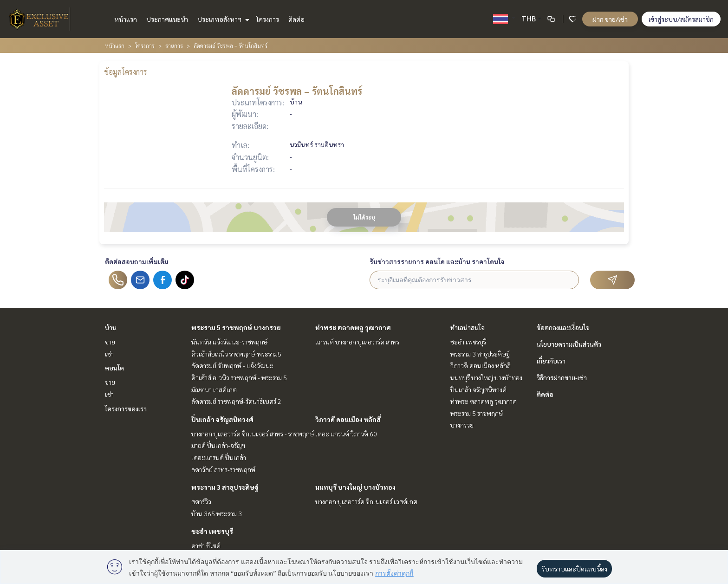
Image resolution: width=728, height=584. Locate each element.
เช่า (109, 354)
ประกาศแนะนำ (167, 19)
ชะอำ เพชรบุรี (212, 531)
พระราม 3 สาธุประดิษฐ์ (225, 487)
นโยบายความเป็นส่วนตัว (569, 344)
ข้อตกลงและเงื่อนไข (563, 327)
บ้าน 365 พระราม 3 (217, 513)
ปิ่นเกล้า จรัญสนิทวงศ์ (222, 419)
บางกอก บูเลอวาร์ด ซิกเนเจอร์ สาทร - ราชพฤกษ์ (253, 434)
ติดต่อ (296, 19)
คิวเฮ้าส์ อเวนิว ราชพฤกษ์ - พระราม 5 (239, 377)
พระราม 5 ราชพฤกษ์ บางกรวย (236, 327)
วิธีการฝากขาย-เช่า (562, 377)
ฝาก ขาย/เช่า (610, 19)
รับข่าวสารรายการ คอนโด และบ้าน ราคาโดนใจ (437, 261)
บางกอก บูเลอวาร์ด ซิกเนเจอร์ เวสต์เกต (366, 501)
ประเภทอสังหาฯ (222, 19)
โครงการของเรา (126, 409)
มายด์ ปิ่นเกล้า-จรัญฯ (218, 445)
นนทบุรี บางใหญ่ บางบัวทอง (355, 487)
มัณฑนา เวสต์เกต (214, 389)
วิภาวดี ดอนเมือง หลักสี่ (348, 419)
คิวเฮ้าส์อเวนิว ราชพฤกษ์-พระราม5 (236, 354)
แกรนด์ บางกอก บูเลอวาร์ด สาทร (357, 342)
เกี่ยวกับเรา (551, 361)
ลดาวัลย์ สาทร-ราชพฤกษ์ (223, 469)
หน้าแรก (126, 19)
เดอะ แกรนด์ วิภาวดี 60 (346, 434)
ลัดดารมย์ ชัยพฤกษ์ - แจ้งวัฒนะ (232, 365)
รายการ (174, 45)
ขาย (110, 342)
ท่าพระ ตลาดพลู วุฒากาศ (353, 327)
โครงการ (268, 19)
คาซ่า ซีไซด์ (206, 545)
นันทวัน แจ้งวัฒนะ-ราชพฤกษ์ (229, 342)
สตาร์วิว (201, 501)
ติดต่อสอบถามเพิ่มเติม (137, 261)
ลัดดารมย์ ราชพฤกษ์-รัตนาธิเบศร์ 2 (236, 401)
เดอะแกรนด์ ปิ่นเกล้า (219, 457)
